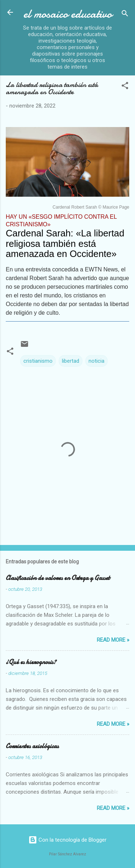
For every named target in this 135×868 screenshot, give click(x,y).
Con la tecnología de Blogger (67, 840)
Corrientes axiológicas (32, 746)
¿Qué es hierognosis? (31, 662)
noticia (96, 361)
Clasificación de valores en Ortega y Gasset (58, 578)
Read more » (113, 640)
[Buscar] (125, 15)
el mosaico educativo (68, 14)
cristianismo (38, 361)
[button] (125, 87)
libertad (71, 361)
